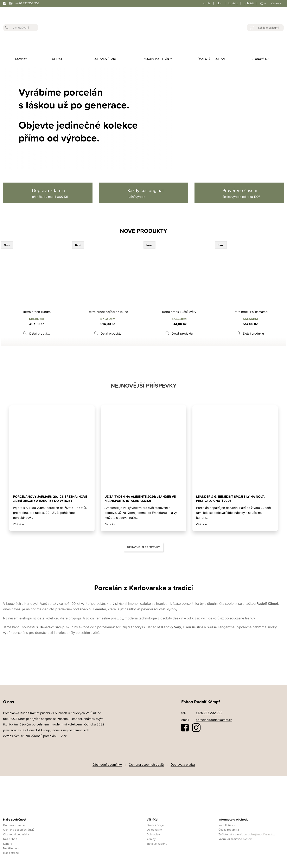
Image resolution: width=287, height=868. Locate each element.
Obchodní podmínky (107, 764)
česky (275, 3)
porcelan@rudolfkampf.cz (214, 720)
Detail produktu (40, 333)
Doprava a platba (183, 764)
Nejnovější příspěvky (143, 547)
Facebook (185, 728)
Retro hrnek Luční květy (179, 312)
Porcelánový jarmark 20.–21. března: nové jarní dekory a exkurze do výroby (51, 499)
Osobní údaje (155, 824)
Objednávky (154, 829)
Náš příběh (10, 838)
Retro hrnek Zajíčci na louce (108, 312)
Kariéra (8, 843)
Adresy (151, 838)
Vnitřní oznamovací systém (235, 838)
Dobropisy (153, 833)
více (64, 736)
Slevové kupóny (157, 843)
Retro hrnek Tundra (37, 312)
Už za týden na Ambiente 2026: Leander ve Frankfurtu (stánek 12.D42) (141, 499)
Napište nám (11, 847)
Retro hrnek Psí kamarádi (250, 312)
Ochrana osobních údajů (146, 764)
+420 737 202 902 (27, 3)
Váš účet (152, 819)
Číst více (18, 524)
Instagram (196, 728)
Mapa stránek (12, 852)
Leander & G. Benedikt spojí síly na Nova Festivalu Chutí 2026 (231, 499)
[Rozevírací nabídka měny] (263, 3)
